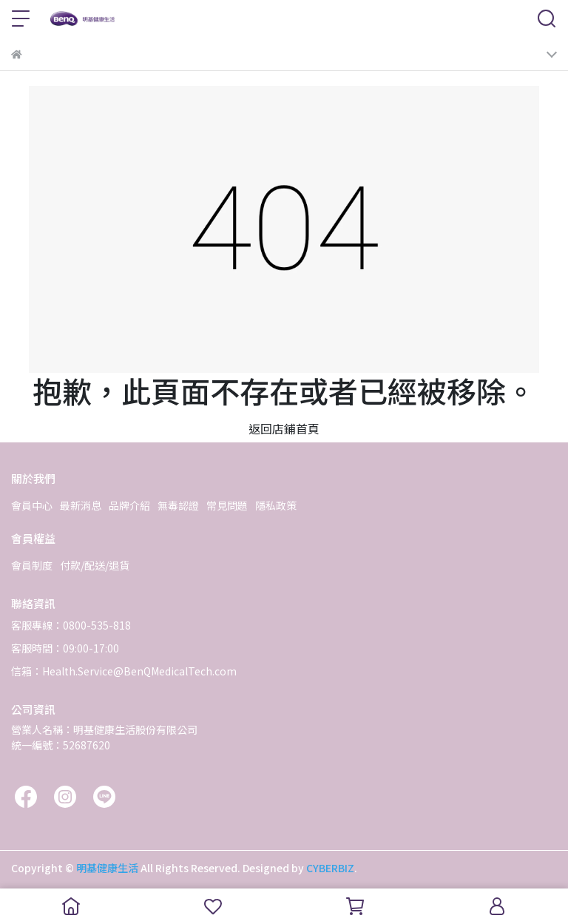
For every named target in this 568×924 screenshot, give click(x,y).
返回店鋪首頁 (284, 428)
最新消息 (81, 505)
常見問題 (227, 505)
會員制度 (32, 565)
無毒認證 (178, 505)
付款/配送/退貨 (95, 565)
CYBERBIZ (330, 868)
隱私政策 (276, 505)
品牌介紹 (129, 505)
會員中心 (32, 505)
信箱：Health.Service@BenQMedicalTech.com (124, 671)
